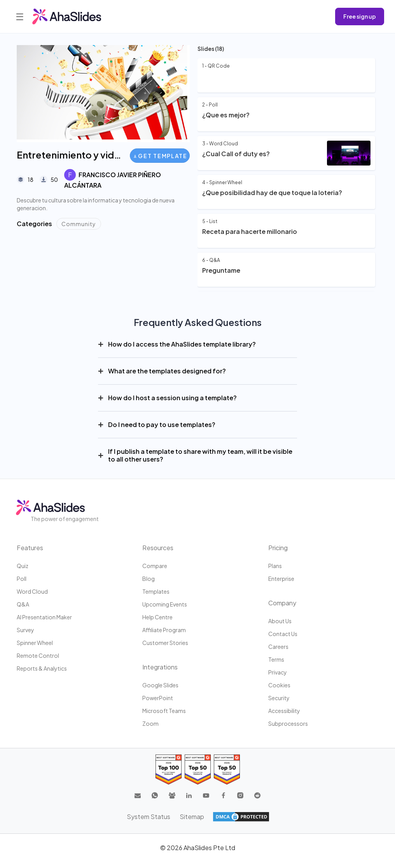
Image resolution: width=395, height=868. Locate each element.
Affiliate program (164, 630)
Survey (25, 630)
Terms (276, 659)
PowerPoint (158, 698)
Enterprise (281, 579)
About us (280, 621)
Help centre (157, 617)
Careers (278, 647)
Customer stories (165, 643)
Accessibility (284, 711)
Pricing (278, 548)
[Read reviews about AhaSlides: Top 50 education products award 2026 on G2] (198, 770)
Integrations (160, 667)
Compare (155, 566)
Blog (149, 579)
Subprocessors (288, 723)
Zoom (150, 723)
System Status (149, 817)
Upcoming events (165, 604)
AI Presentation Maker (44, 617)
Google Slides (160, 685)
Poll (22, 579)
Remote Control (38, 655)
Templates (156, 591)
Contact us (283, 634)
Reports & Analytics (42, 668)
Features (30, 548)
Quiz (23, 566)
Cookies (279, 685)
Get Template (160, 156)
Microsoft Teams (164, 711)
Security (279, 698)
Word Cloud (32, 591)
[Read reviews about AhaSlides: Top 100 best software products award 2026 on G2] (169, 770)
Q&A (23, 604)
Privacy (278, 672)
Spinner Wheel (35, 643)
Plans (275, 566)
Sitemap (192, 817)
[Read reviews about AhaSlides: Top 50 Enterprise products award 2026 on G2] (227, 770)
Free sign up (360, 16)
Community (79, 224)
